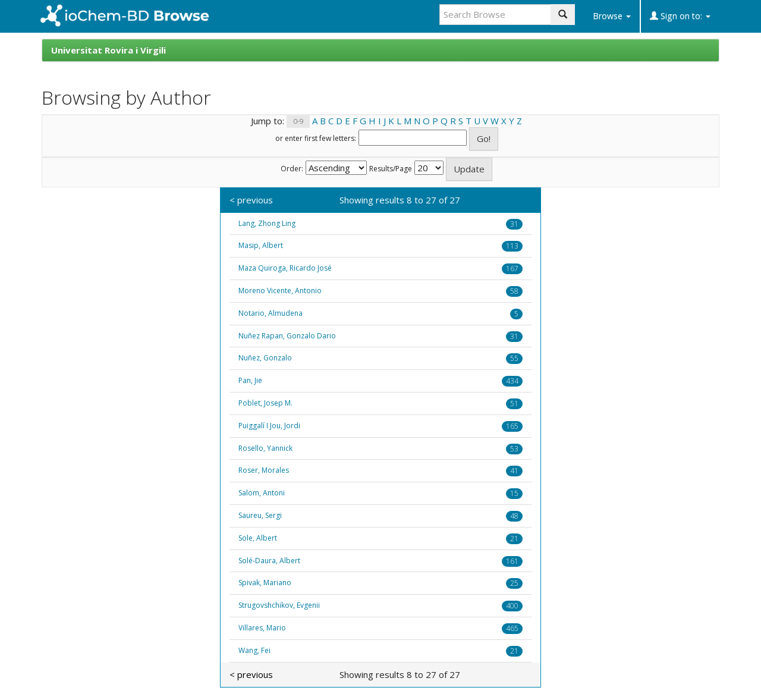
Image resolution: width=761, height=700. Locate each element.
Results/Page (391, 169)
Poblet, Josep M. (265, 403)
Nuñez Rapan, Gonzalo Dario (287, 336)
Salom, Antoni (262, 493)
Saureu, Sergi (260, 515)
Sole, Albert (258, 538)
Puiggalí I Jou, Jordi (269, 426)
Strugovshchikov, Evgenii (279, 605)
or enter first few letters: (316, 139)
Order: (292, 169)
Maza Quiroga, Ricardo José (285, 268)
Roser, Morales (264, 470)
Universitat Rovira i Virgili (109, 50)
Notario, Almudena (271, 313)
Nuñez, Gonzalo (265, 358)
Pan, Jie (250, 380)
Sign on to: (680, 16)
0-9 (298, 122)
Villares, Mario (262, 628)
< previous (251, 200)
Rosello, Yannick (265, 448)
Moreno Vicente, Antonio (280, 291)
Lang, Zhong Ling (267, 223)
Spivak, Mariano (265, 583)
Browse (612, 16)
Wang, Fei (254, 650)
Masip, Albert (261, 245)
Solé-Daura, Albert (269, 561)
